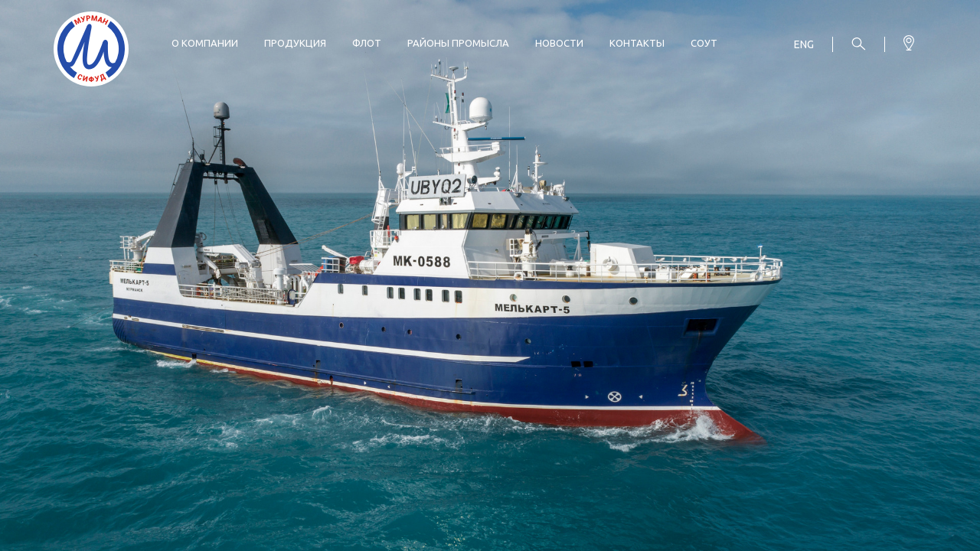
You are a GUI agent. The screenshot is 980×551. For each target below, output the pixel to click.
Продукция (295, 43)
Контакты (637, 43)
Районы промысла (458, 43)
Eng (804, 44)
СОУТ (704, 43)
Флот (367, 43)
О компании (205, 43)
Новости (559, 43)
